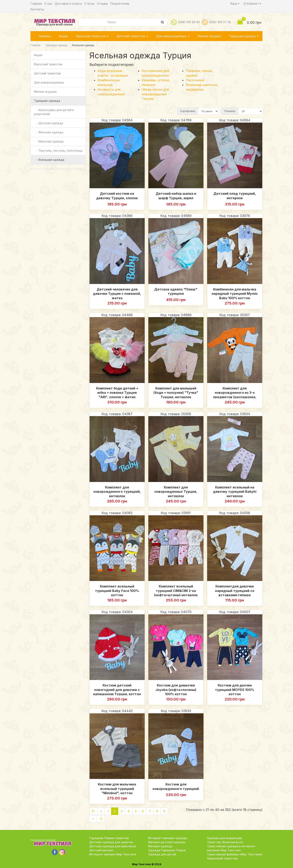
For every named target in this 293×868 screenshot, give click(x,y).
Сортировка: (188, 111)
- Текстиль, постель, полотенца (58, 151)
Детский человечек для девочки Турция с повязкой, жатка (117, 293)
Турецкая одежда (242, 36)
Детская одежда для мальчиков (113, 846)
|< (93, 811)
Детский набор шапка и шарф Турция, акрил (176, 196)
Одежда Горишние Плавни (167, 850)
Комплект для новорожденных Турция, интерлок (176, 491)
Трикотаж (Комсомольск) (225, 842)
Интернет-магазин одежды (168, 838)
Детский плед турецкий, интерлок (235, 196)
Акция (63, 36)
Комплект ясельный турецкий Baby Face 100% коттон (117, 590)
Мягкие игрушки (209, 36)
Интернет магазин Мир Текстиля (113, 854)
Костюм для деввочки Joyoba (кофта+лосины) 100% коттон (176, 689)
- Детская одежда (49, 123)
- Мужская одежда (49, 141)
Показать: (230, 111)
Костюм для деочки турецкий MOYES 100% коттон (235, 689)
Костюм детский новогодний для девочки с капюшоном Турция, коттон (117, 689)
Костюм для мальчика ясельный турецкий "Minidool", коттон (117, 788)
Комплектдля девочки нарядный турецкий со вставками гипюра (235, 590)
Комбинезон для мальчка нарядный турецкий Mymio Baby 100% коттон (235, 293)
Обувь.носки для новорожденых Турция (155, 94)
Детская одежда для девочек (111, 842)
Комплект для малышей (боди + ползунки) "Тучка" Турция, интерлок (176, 392)
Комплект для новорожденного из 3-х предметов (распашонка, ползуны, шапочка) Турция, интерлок (235, 392)
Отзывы (102, 4)
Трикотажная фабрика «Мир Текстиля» (235, 854)
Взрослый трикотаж (91, 36)
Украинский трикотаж (222, 858)
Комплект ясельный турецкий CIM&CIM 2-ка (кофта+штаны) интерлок (176, 590)
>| (101, 819)
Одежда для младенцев (224, 838)
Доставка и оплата (68, 4)
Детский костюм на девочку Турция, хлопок (117, 196)
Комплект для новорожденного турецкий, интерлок (117, 491)
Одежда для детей (162, 854)
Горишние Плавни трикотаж (109, 838)
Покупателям (120, 4)
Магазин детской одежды (167, 842)
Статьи (89, 4)
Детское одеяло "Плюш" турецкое (176, 292)
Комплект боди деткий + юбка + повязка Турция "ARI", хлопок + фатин (117, 392)
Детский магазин (101, 850)
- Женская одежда (49, 132)
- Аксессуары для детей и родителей (54, 112)
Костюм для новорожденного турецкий (176, 786)
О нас (48, 4)
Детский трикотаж (131, 36)
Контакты (37, 9)
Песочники (195, 80)
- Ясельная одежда (49, 160)
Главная (36, 4)
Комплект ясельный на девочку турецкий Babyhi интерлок (235, 491)
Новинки (45, 36)
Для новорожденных (171, 36)
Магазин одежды (160, 846)
